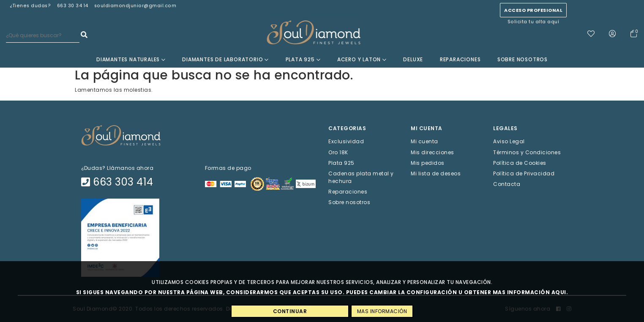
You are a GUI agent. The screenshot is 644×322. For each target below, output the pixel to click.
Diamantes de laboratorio (225, 59)
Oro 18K (338, 152)
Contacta (507, 184)
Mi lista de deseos (436, 173)
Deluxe (413, 59)
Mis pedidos (428, 162)
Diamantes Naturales (131, 59)
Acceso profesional (533, 10)
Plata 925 (303, 59)
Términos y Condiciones (527, 152)
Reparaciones (460, 59)
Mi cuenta (424, 141)
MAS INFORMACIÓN (382, 311)
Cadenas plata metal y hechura (361, 177)
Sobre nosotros (523, 59)
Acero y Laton (362, 59)
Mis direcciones (433, 152)
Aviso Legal (509, 141)
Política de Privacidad (524, 173)
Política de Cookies (520, 162)
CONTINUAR (290, 311)
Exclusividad (346, 141)
